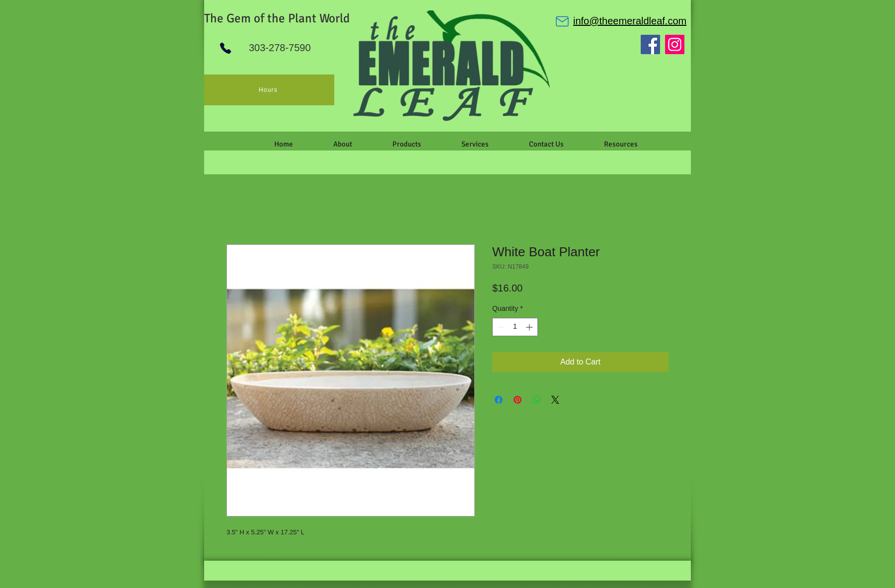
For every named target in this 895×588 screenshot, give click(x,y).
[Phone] (225, 48)
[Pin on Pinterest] (518, 400)
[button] (342, 144)
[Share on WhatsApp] (536, 400)
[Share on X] (555, 400)
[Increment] (530, 327)
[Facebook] (650, 44)
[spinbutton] (515, 327)
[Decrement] (500, 327)
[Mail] (562, 21)
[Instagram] (675, 44)
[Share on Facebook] (499, 400)
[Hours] (269, 90)
